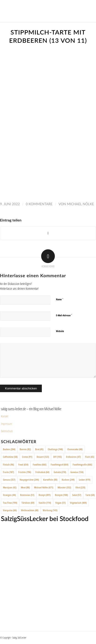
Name (60, 299)
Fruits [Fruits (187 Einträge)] (8, 472)
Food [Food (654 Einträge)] (23, 464)
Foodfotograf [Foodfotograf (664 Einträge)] (60, 464)
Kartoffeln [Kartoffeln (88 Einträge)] (50, 480)
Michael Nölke (80, 204)
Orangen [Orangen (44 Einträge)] (9, 495)
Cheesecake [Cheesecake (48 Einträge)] (75, 449)
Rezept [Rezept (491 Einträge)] (45, 495)
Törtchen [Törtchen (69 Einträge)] (28, 503)
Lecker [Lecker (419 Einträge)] (85, 480)
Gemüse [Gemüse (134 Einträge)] (77, 472)
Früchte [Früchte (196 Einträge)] (25, 472)
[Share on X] (48, 233)
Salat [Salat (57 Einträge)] (77, 495)
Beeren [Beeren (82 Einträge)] (25, 449)
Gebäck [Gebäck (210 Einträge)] (60, 472)
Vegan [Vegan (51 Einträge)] (60, 503)
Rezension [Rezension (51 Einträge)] (27, 495)
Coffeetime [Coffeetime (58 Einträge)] (10, 457)
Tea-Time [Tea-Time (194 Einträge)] (10, 503)
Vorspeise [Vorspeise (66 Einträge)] (10, 510)
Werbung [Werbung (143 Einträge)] (50, 510)
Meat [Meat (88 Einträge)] (25, 487)
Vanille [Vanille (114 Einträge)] (45, 503)
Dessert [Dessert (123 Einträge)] (43, 457)
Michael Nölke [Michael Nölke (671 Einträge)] (44, 487)
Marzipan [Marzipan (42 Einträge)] (10, 487)
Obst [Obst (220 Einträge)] (80, 487)
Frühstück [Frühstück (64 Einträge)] (42, 472)
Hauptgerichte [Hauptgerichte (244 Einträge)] (29, 480)
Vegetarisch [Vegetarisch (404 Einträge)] (78, 503)
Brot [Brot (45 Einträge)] (39, 449)
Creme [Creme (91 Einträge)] (27, 457)
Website (60, 331)
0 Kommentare (39, 204)
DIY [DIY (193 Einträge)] (57, 457)
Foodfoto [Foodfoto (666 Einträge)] (40, 464)
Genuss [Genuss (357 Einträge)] (9, 480)
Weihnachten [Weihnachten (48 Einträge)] (30, 510)
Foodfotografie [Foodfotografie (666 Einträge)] (82, 464)
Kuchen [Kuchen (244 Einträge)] (68, 480)
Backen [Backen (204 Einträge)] (9, 449)
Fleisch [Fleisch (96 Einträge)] (8, 464)
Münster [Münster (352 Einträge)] (64, 487)
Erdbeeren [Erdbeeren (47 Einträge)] (73, 457)
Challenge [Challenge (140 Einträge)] (55, 449)
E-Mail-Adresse (64, 315)
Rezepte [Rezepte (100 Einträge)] (61, 495)
